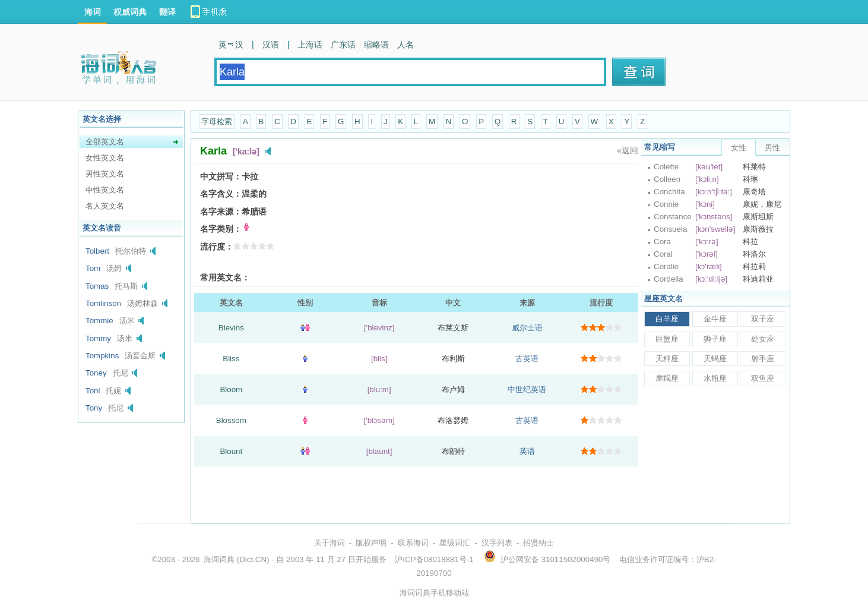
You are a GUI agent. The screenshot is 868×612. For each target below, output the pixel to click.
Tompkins (102, 356)
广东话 (343, 45)
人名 (406, 45)
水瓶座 (715, 378)
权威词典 (130, 12)
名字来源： (221, 212)
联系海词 (413, 543)
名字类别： (221, 229)
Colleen (667, 179)
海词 (93, 12)
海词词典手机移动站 (434, 593)
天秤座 (667, 359)
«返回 (628, 150)
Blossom (231, 420)
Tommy (98, 338)
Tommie (99, 321)
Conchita (669, 192)
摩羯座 (667, 378)
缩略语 (376, 45)
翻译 (167, 12)
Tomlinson (103, 303)
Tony (94, 408)
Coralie (666, 266)
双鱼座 (763, 378)
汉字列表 (497, 543)
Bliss (231, 359)
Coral (663, 254)
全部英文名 (105, 142)
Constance (673, 217)
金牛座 (715, 319)
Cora (662, 242)
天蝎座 (715, 359)
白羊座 (667, 319)
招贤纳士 (538, 543)
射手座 (763, 359)
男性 (772, 148)
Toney (96, 373)
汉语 (271, 45)
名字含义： (221, 194)
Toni (93, 391)
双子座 (763, 319)
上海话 (310, 45)
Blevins (231, 328)
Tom (93, 268)
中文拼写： (221, 176)
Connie (666, 204)
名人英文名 (105, 206)
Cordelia (669, 279)
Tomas (97, 286)
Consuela (670, 229)
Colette (666, 167)
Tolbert (97, 251)
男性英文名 (105, 174)
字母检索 (217, 122)
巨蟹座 (667, 339)
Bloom (231, 389)
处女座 (763, 339)
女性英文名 (105, 158)
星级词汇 (455, 543)
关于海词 (330, 543)
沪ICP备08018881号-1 (434, 559)
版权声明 (371, 543)
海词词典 (219, 559)
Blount (231, 451)
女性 (739, 148)
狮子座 (715, 339)
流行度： (217, 247)
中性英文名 (105, 190)
